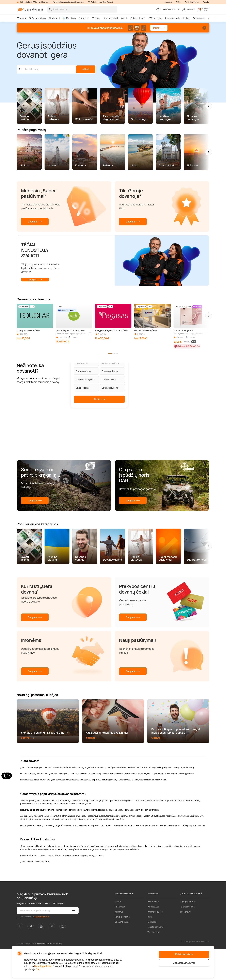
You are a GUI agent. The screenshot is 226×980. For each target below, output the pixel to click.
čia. (38, 969)
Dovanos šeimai (83, 388)
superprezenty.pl (188, 933)
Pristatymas (153, 933)
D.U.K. (178, 2)
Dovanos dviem (109, 379)
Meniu (21, 18)
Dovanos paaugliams (85, 379)
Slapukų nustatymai (184, 963)
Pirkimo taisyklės (155, 943)
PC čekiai (96, 18)
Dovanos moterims (110, 363)
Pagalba (206, 2)
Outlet (124, 18)
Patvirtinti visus (184, 954)
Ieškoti (86, 69)
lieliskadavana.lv (187, 938)
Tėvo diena (69, 18)
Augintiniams (82, 363)
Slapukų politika (43, 966)
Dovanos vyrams (83, 371)
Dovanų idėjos (37, 18)
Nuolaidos (84, 18)
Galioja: (181, 346)
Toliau (99, 399)
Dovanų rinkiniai (111, 18)
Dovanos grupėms (110, 388)
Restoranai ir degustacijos (177, 18)
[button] (209, 106)
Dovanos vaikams (110, 371)
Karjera (118, 933)
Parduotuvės (153, 938)
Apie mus (119, 943)
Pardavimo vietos (192, 2)
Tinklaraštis (120, 938)
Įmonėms (168, 2)
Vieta (53, 18)
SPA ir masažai (155, 18)
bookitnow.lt (186, 943)
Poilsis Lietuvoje (138, 18)
